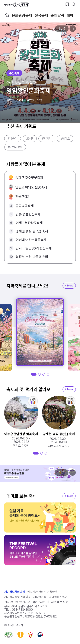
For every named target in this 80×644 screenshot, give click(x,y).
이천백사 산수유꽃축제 (31, 240)
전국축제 (41, 15)
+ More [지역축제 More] (69, 286)
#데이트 (65, 139)
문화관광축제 (22, 15)
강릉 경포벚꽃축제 (28, 214)
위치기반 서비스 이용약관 (42, 592)
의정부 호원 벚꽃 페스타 (32, 257)
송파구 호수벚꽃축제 (29, 178)
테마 (70, 15)
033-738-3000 (22, 610)
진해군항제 (23, 197)
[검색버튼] (74, 4)
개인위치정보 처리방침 (17, 597)
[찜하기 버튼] (67, 4)
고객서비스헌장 (58, 597)
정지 (73, 29)
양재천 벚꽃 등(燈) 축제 (32, 231)
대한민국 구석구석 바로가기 (17, 5)
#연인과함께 (15, 147)
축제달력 (57, 15)
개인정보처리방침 (15, 592)
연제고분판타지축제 (29, 223)
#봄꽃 (30, 139)
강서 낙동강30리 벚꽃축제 (34, 248)
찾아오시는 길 (41, 602)
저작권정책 (40, 597)
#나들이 (13, 139)
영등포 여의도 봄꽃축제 (31, 187)
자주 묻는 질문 (60, 602)
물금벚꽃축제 (25, 206)
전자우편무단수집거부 (17, 602)
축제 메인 (7, 15)
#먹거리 (47, 139)
